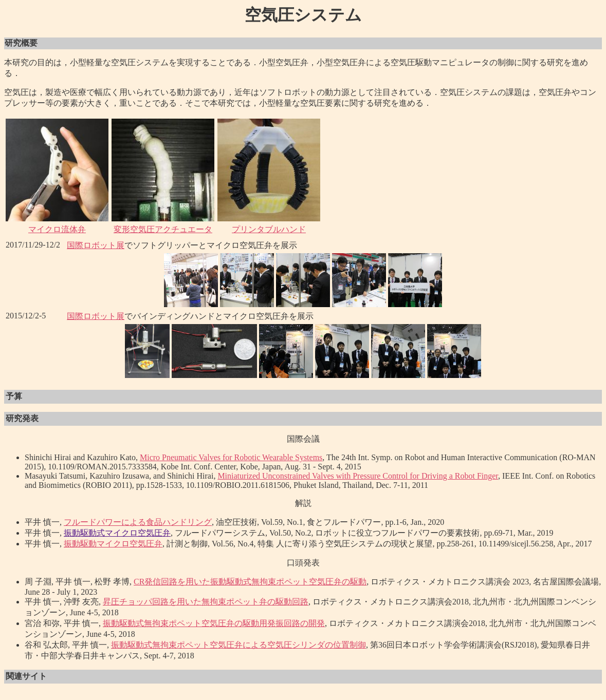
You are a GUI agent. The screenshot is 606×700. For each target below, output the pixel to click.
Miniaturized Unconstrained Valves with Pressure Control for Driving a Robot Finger (358, 476)
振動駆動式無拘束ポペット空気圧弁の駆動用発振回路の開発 (214, 623)
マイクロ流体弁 (57, 229)
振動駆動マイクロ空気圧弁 (113, 544)
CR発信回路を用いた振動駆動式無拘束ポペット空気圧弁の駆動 (250, 582)
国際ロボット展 (96, 245)
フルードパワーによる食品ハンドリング (138, 522)
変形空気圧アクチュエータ (163, 229)
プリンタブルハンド (269, 229)
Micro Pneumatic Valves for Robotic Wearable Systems (231, 457)
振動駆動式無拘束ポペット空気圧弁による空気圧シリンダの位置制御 (238, 645)
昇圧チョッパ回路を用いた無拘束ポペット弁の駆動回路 (206, 602)
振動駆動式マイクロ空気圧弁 (117, 533)
